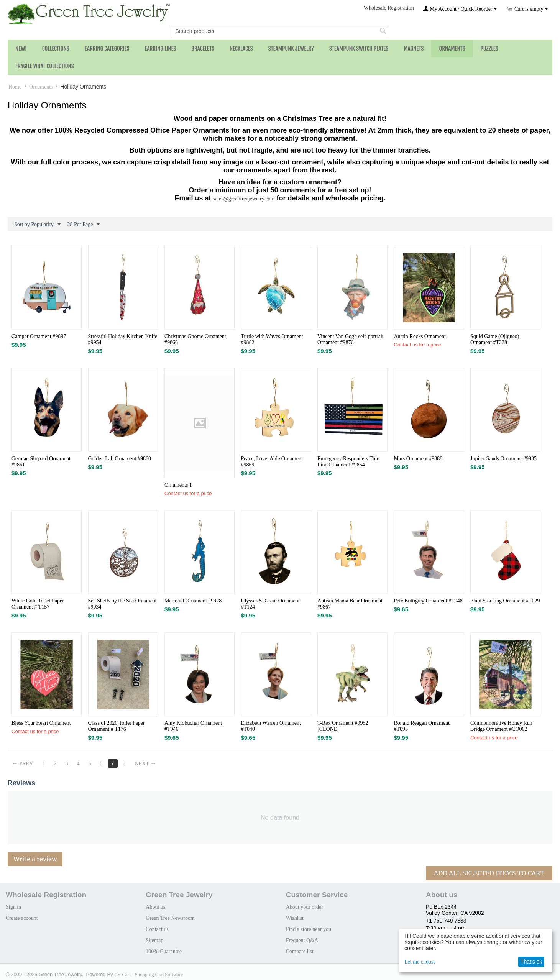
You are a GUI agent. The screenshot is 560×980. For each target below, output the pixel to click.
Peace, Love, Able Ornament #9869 (272, 462)
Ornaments (452, 48)
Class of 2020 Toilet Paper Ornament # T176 (117, 726)
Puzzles (489, 48)
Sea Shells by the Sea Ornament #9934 (122, 604)
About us (155, 907)
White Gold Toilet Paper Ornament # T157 (38, 604)
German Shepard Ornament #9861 (41, 462)
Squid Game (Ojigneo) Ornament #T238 (495, 339)
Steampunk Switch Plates (359, 48)
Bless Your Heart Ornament (41, 723)
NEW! (21, 48)
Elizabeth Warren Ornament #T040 (271, 726)
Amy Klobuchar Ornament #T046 (193, 726)
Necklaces (241, 48)
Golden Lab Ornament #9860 (120, 459)
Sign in (13, 907)
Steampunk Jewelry (291, 48)
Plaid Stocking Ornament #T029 (505, 601)
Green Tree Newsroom (170, 918)
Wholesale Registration (389, 8)
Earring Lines (160, 48)
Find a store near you (309, 929)
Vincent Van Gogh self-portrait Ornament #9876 (351, 339)
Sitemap (154, 940)
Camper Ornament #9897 (39, 336)
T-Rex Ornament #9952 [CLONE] (343, 726)
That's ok (531, 962)
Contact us (157, 929)
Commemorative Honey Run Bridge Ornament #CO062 (501, 726)
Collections (56, 48)
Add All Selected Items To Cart (489, 873)
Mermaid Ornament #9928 (193, 601)
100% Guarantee (164, 951)
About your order (305, 907)
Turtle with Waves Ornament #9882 (272, 339)
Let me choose (420, 962)
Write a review (35, 859)
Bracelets (203, 48)
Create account (22, 918)
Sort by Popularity (37, 225)
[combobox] (280, 31)
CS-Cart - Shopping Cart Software (149, 974)
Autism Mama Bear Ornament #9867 (350, 604)
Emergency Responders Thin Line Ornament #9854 (348, 462)
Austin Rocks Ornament (420, 336)
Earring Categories (107, 48)
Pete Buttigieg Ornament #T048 (428, 601)
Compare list (300, 951)
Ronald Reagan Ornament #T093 (422, 726)
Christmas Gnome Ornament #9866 (195, 339)
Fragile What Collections (45, 66)
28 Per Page (84, 225)
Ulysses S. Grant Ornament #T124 (270, 604)
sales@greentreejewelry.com (244, 199)
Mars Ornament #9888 (418, 459)
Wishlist (295, 918)
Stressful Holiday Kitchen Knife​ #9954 (123, 339)
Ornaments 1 (178, 485)
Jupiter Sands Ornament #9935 (503, 459)
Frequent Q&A (302, 940)
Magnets (414, 48)
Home (15, 87)
